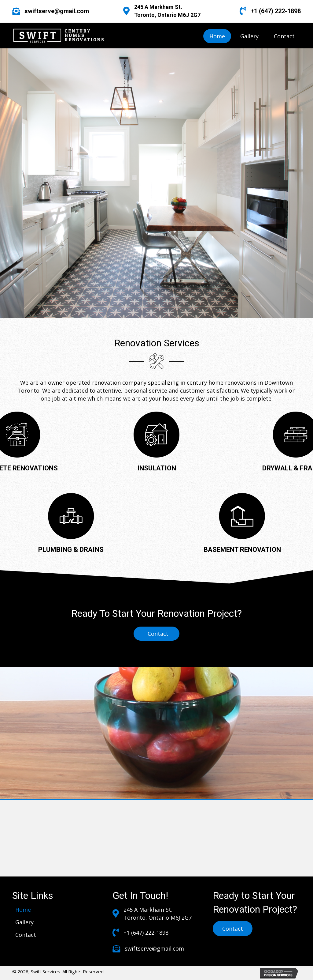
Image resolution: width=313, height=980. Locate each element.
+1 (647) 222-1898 (276, 11)
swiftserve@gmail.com (57, 11)
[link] (217, 36)
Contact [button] (158, 634)
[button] (233, 929)
